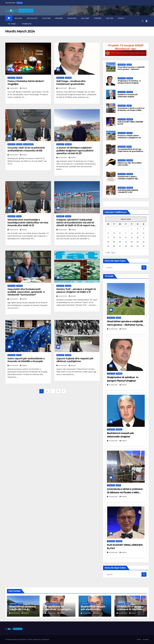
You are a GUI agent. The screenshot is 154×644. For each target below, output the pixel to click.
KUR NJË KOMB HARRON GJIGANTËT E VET (128, 191)
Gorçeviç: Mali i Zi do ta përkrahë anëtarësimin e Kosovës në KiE (26, 149)
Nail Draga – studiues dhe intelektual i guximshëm (71, 83)
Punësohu (27, 24)
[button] (143, 21)
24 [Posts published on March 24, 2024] (143, 242)
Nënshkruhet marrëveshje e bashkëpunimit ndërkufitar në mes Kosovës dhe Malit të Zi (28, 223)
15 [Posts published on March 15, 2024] (132, 237)
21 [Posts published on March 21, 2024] (126, 242)
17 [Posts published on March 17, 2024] (143, 237)
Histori (110, 18)
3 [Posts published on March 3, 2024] (143, 229)
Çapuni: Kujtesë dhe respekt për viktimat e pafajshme (75, 360)
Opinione (68, 78)
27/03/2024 (14, 365)
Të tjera (12, 24)
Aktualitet (32, 18)
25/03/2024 (63, 365)
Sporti (121, 18)
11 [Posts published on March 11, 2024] (108, 237)
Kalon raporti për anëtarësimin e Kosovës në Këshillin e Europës (26, 360)
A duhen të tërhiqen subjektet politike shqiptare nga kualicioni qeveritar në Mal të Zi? (75, 151)
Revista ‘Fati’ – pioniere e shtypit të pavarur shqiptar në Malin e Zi (76, 291)
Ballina (18, 18)
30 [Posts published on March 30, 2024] (138, 246)
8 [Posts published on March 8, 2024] (132, 233)
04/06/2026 (114, 329)
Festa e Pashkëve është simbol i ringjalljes (26, 83)
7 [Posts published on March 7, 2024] (126, 233)
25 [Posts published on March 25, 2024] (108, 246)
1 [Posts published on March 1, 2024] (132, 229)
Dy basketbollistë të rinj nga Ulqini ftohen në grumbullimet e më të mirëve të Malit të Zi (131, 151)
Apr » (114, 253)
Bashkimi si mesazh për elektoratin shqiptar (128, 96)
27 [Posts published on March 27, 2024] (120, 246)
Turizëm (98, 18)
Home (139, 639)
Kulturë (85, 18)
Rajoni (19, 216)
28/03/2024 (63, 230)
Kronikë (59, 18)
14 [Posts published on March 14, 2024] (126, 237)
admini (24, 88)
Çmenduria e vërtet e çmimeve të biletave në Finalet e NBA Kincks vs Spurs (131, 110)
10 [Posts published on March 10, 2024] (143, 233)
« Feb (107, 253)
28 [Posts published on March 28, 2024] (126, 246)
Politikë (46, 18)
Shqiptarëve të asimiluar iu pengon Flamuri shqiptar (129, 82)
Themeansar (45, 639)
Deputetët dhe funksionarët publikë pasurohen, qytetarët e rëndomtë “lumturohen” (26, 292)
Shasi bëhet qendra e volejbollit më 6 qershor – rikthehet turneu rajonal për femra (131, 69)
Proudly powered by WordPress (16, 639)
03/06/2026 (114, 552)
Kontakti (146, 639)
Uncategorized (28, 144)
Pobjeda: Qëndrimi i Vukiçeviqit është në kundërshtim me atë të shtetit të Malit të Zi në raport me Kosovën (75, 224)
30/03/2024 (14, 88)
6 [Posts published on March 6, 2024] (120, 233)
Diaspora (72, 18)
